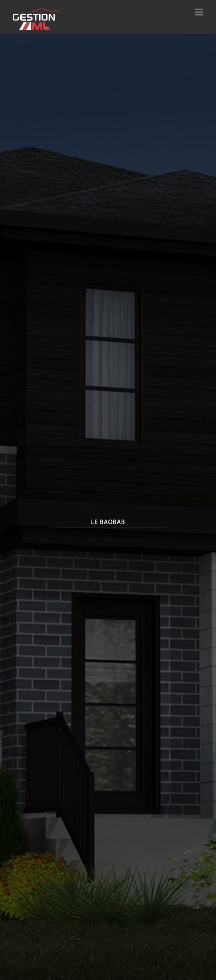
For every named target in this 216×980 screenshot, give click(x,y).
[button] (199, 12)
